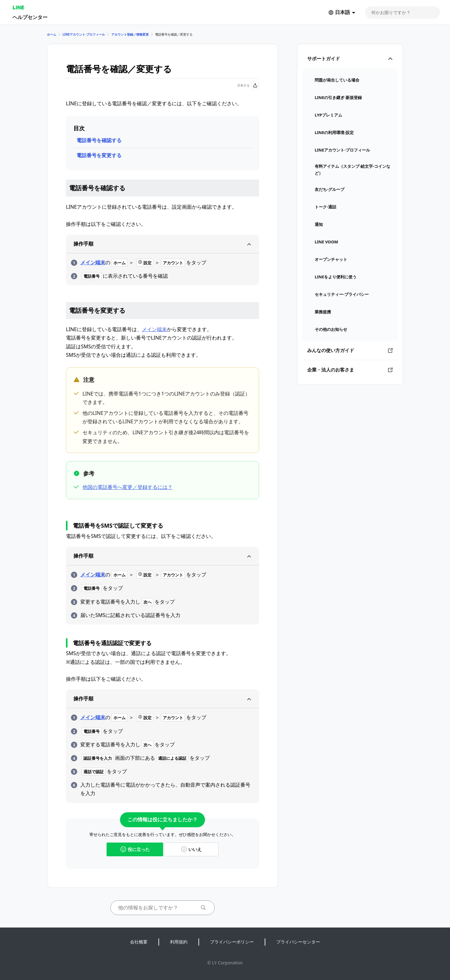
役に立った (135, 849)
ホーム (52, 34)
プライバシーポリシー (232, 942)
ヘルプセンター (30, 17)
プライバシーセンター (298, 942)
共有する (248, 85)
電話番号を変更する (99, 155)
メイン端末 (93, 262)
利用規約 (179, 942)
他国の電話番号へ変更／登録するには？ (127, 487)
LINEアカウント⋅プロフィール (84, 34)
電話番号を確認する (99, 140)
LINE (18, 7)
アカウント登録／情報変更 (130, 34)
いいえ (191, 849)
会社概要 (139, 942)
